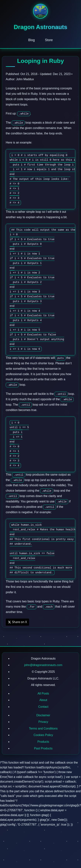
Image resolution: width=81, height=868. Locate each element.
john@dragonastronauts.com (43, 665)
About (43, 700)
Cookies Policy (43, 735)
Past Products (43, 748)
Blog (31, 40)
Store (49, 40)
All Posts (43, 693)
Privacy (43, 722)
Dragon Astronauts (40, 27)
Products (43, 742)
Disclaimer (43, 715)
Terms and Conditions (43, 728)
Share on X (17, 622)
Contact (43, 707)
